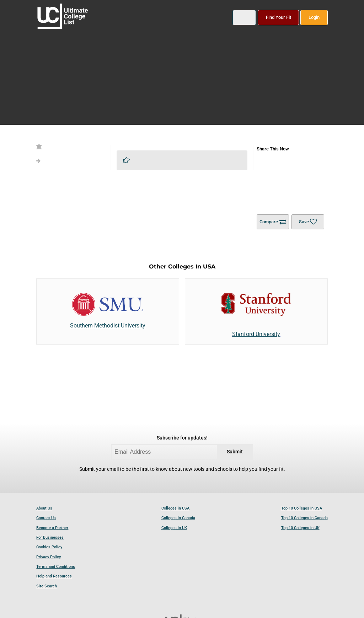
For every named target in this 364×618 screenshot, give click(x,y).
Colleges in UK (174, 528)
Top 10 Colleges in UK (300, 528)
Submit (235, 452)
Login (314, 17)
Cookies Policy (49, 547)
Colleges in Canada (178, 518)
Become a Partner (52, 528)
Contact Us (46, 518)
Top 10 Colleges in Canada (304, 518)
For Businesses (50, 537)
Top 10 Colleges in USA (302, 508)
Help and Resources (54, 576)
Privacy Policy (49, 557)
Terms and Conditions (56, 567)
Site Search (47, 586)
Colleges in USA (175, 508)
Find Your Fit (279, 17)
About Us (44, 508)
